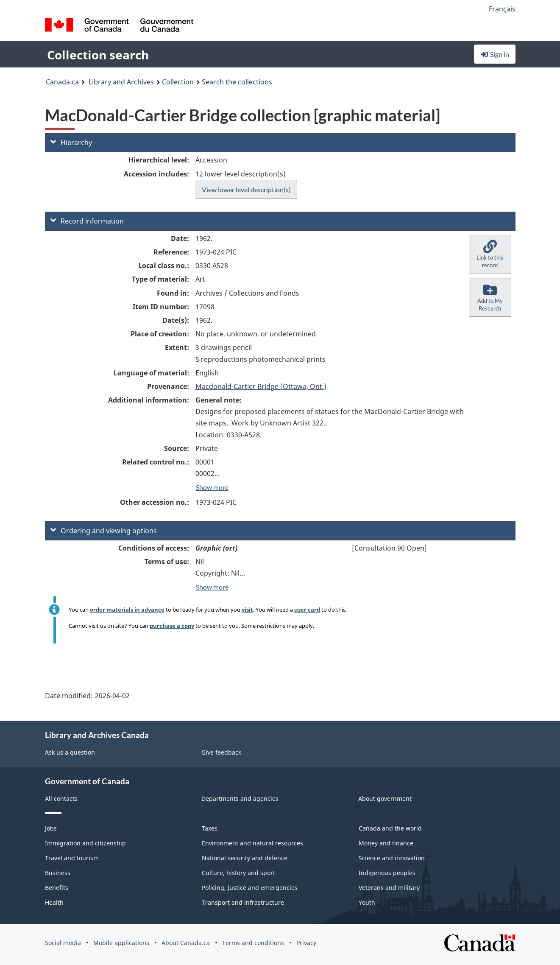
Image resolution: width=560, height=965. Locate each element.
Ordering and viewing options (104, 531)
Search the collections (237, 82)
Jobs (51, 828)
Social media (63, 943)
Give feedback (221, 752)
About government (385, 799)
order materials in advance (127, 610)
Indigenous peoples (387, 873)
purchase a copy (172, 626)
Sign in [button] (495, 54)
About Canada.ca (186, 943)
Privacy (306, 943)
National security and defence (245, 858)
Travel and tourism (72, 858)
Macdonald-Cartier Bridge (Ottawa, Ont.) (261, 386)
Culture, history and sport (238, 873)
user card (307, 610)
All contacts (61, 799)
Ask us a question (70, 752)
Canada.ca (62, 82)
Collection (178, 82)
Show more (212, 487)
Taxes (210, 828)
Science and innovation (392, 858)
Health (54, 902)
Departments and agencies (240, 799)
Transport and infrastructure (243, 902)
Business (58, 873)
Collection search (98, 55)
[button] (490, 255)
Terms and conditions (253, 943)
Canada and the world (390, 828)
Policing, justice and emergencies (250, 888)
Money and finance (386, 843)
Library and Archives (121, 82)
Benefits (57, 888)
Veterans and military (389, 888)
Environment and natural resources (252, 843)
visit (247, 610)
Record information (87, 221)
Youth (367, 902)
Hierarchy (71, 143)
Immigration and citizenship (85, 843)
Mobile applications (121, 943)
